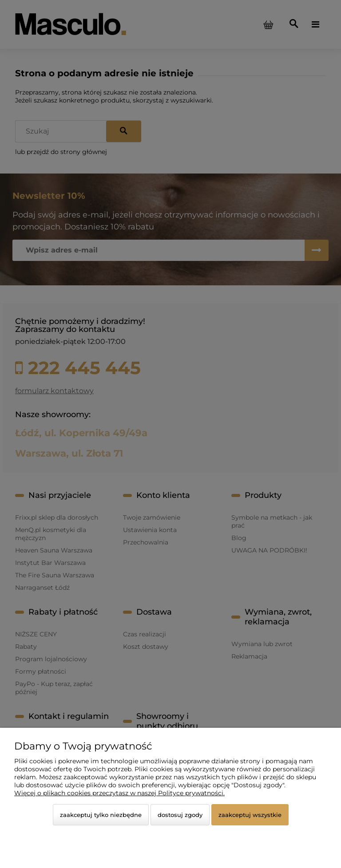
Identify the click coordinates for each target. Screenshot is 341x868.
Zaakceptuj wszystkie (250, 815)
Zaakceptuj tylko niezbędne (101, 815)
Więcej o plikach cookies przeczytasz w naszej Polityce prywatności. (119, 793)
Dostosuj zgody (180, 815)
